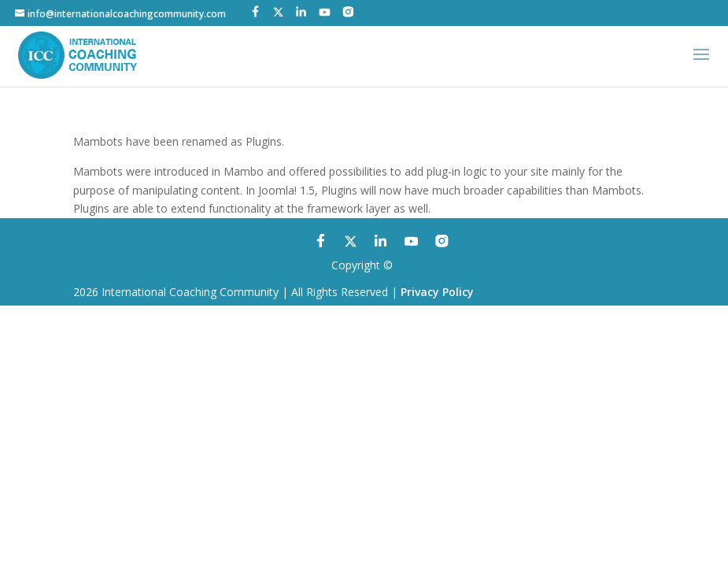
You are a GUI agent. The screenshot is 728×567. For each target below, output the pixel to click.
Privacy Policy (437, 292)
